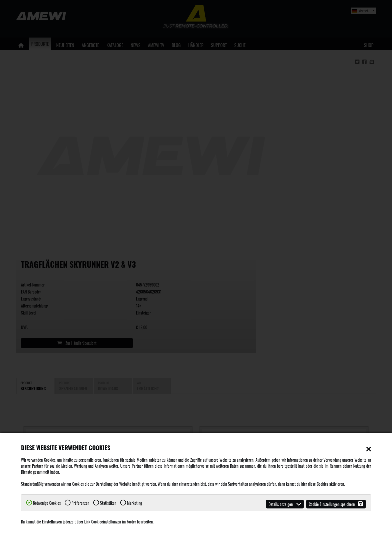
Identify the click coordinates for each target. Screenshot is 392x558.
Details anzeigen (285, 504)
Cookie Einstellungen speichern (336, 504)
